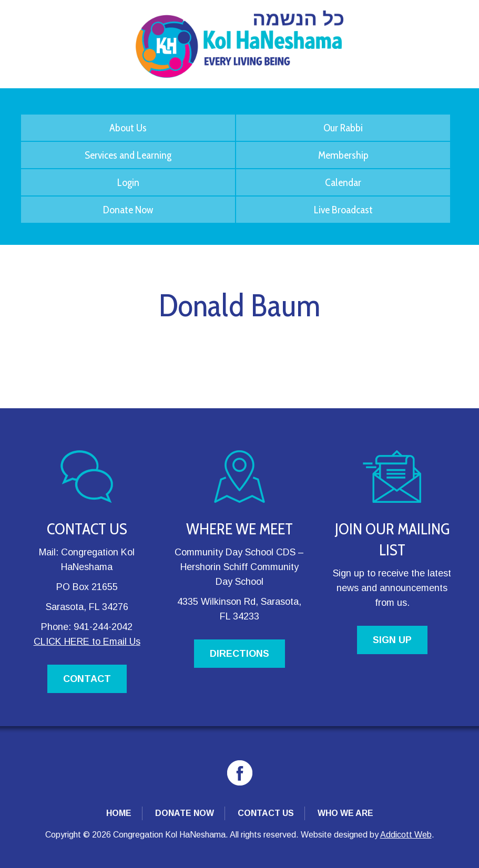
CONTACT (87, 679)
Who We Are (345, 813)
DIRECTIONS (239, 654)
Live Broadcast (343, 210)
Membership (343, 155)
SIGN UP (392, 640)
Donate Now (128, 210)
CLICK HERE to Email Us (87, 642)
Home (119, 813)
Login (128, 182)
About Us (128, 128)
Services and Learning (128, 155)
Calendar (343, 182)
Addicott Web (406, 835)
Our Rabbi (343, 128)
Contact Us (266, 813)
